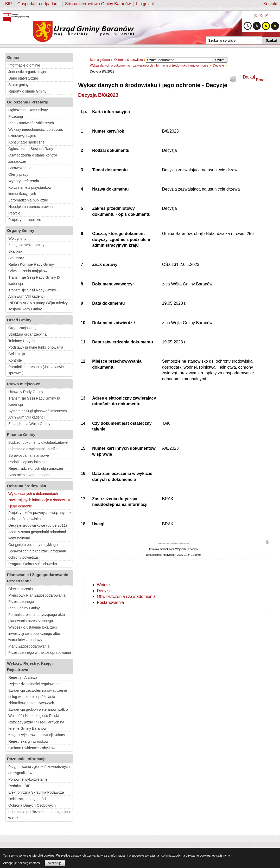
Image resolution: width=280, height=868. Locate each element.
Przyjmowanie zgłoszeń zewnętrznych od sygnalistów (39, 770)
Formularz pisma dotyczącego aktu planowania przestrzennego (37, 618)
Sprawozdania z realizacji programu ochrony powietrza (37, 554)
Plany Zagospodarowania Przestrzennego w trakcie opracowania (40, 649)
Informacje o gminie (24, 65)
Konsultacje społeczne (26, 142)
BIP (9, 4)
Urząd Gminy (19, 320)
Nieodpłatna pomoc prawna (30, 207)
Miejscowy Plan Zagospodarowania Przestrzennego (37, 598)
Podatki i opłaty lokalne (27, 462)
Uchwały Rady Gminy (26, 392)
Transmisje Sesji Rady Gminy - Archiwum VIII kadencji (33, 293)
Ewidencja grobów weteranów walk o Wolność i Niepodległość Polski (38, 713)
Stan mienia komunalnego (29, 475)
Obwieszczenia (21, 589)
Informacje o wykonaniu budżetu (34, 449)
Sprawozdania (20, 168)
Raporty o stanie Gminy (27, 91)
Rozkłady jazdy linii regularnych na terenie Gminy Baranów (36, 725)
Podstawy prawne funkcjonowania (36, 347)
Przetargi (16, 116)
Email (261, 80)
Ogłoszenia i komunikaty (28, 110)
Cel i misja (17, 354)
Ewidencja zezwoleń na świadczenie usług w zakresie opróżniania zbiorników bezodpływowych (38, 697)
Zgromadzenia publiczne (28, 200)
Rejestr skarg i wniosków (28, 741)
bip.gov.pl (145, 4)
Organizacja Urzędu (24, 328)
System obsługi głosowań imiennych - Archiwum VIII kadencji (39, 414)
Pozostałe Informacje (27, 759)
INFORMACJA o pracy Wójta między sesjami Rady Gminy (38, 306)
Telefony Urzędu (21, 341)
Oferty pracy (18, 174)
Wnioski (104, 585)
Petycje (14, 213)
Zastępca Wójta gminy (26, 245)
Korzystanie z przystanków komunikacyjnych (30, 191)
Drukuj (249, 77)
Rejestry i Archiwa (23, 677)
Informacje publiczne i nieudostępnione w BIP (40, 815)
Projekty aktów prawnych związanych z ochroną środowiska (40, 516)
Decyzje (104, 591)
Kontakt (270, 4)
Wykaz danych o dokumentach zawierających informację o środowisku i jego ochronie (40, 500)
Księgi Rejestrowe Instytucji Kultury (37, 735)
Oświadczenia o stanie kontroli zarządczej (33, 158)
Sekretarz (16, 258)
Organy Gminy (21, 230)
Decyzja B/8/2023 (98, 95)
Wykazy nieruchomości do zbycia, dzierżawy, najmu (36, 133)
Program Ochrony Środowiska (33, 564)
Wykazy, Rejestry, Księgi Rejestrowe (30, 666)
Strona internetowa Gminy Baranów (98, 4)
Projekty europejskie (25, 220)
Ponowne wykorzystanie (28, 779)
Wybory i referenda (24, 181)
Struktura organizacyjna (27, 334)
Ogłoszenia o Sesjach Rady (31, 149)
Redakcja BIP (19, 786)
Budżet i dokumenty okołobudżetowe (38, 442)
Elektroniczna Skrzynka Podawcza (36, 792)
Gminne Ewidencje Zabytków (32, 748)
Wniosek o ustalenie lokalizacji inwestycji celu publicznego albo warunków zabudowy (34, 634)
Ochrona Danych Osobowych (32, 805)
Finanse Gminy (21, 435)
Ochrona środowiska (27, 486)
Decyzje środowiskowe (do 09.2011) (38, 525)
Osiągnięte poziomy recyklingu (33, 545)
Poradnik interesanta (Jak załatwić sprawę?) (36, 370)
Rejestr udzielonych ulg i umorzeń (36, 468)
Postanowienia (110, 602)
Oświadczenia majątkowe (29, 271)
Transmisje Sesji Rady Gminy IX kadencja (34, 280)
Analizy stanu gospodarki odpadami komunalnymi (37, 535)
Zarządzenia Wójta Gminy (29, 424)
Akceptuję (55, 863)
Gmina (13, 57)
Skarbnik (15, 251)
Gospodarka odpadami (39, 4)
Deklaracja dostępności (27, 799)
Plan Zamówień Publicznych (31, 123)
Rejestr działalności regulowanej (34, 684)
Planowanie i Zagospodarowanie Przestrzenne (38, 578)
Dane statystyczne (23, 78)
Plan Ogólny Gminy (24, 608)
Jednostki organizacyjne (28, 72)
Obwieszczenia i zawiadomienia (126, 596)
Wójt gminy (17, 238)
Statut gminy (18, 85)
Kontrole (15, 360)
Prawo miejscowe (24, 384)
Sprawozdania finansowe (29, 455)
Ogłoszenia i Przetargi (28, 102)
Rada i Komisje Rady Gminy (31, 264)
